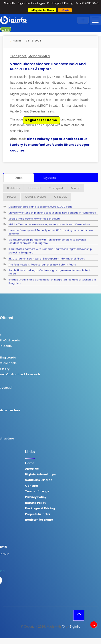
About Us (10, 3)
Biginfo (75, 626)
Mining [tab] (76, 188)
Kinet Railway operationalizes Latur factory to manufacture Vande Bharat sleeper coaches (50, 145)
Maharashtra (39, 56)
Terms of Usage (68, 491)
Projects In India (68, 514)
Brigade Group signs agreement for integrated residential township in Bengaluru (52, 279)
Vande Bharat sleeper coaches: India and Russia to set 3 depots (48, 66)
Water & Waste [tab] (35, 197)
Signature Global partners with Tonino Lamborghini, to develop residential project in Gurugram (47, 239)
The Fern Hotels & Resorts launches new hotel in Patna (42, 263)
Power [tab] (12, 197)
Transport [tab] (56, 188)
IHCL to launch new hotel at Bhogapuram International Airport (47, 257)
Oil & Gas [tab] (61, 197)
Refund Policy (66, 503)
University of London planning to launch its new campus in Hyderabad (52, 211)
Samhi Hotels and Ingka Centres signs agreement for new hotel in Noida (50, 269)
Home (60, 463)
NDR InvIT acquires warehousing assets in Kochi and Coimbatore (49, 223)
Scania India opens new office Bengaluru (34, 217)
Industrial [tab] (35, 188)
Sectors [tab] (19, 178)
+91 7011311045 (87, 3)
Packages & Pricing (60, 3)
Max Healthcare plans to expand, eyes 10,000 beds (40, 206)
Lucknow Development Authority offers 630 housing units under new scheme (51, 229)
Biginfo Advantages (31, 3)
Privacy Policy (67, 497)
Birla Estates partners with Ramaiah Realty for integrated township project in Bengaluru (50, 248)
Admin (15, 41)
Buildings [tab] (14, 188)
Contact (62, 486)
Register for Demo (41, 120)
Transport (19, 56)
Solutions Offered (70, 480)
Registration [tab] (49, 178)
